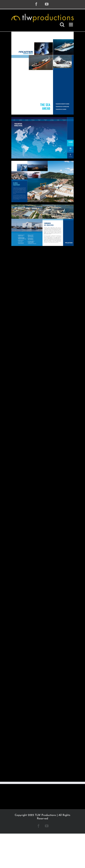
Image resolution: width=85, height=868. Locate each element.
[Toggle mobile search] (62, 25)
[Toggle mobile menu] (71, 25)
